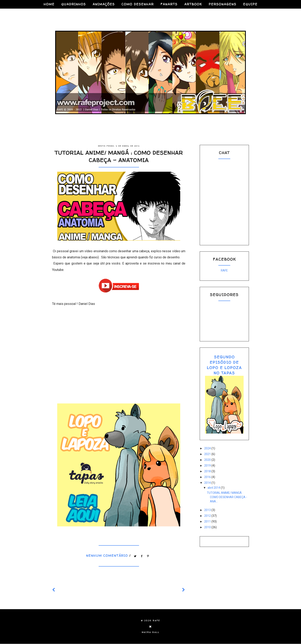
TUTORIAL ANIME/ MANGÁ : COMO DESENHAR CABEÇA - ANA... (227, 497)
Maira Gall (151, 632)
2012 (208, 516)
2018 (208, 471)
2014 (208, 483)
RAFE (224, 270)
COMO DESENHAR (138, 4)
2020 (208, 460)
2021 (208, 454)
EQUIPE (250, 4)
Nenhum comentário (108, 556)
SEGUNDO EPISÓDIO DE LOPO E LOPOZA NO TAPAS (224, 365)
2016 (208, 477)
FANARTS (169, 4)
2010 (208, 527)
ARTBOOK (193, 4)
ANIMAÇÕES (104, 4)
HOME (49, 4)
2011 (208, 521)
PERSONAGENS (223, 4)
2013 (208, 510)
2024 (208, 448)
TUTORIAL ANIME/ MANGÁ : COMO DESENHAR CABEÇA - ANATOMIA (119, 156)
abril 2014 (214, 488)
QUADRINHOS (74, 4)
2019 (208, 466)
